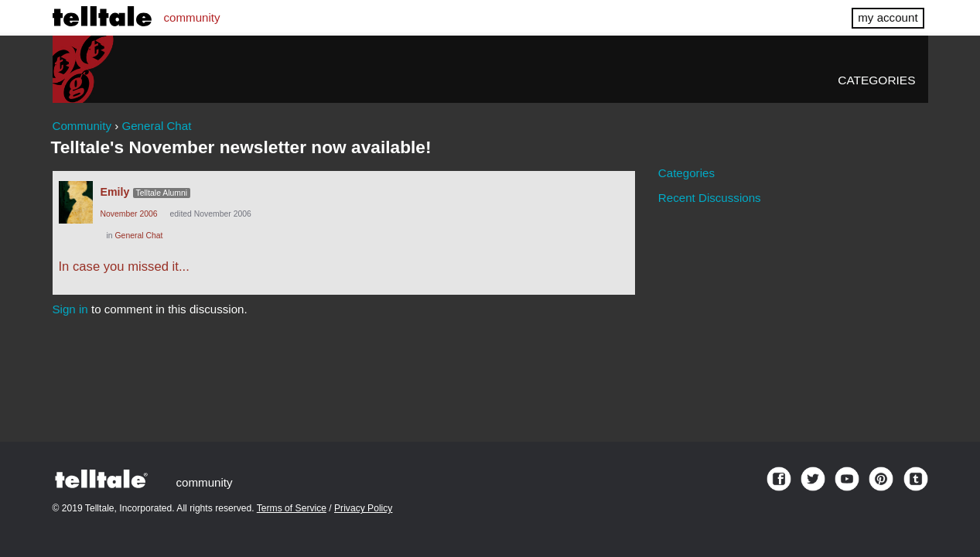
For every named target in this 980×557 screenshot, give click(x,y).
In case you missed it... (124, 267)
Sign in (70, 309)
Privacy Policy (363, 508)
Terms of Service (292, 508)
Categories (876, 80)
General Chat (139, 236)
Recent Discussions (710, 198)
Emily (115, 192)
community (192, 17)
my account (888, 17)
